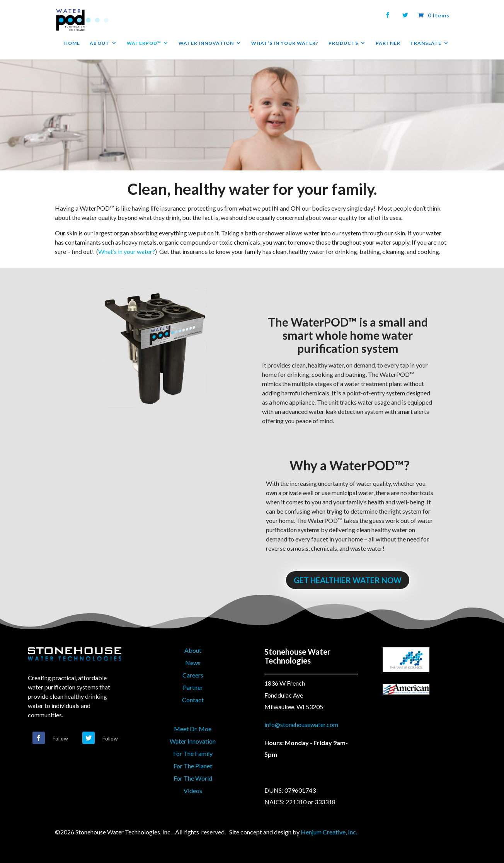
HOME (72, 43)
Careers (193, 675)
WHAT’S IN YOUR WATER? (285, 43)
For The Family (193, 753)
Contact (193, 700)
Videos (193, 791)
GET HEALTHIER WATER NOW (348, 580)
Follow (60, 738)
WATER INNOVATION (206, 43)
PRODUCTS (343, 43)
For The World (193, 778)
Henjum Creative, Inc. (329, 832)
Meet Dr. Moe (193, 729)
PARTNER (388, 43)
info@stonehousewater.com (301, 724)
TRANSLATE (426, 43)
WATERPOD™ (144, 43)
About (193, 650)
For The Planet (193, 766)
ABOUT (99, 43)
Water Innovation (193, 741)
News (193, 663)
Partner (193, 687)
